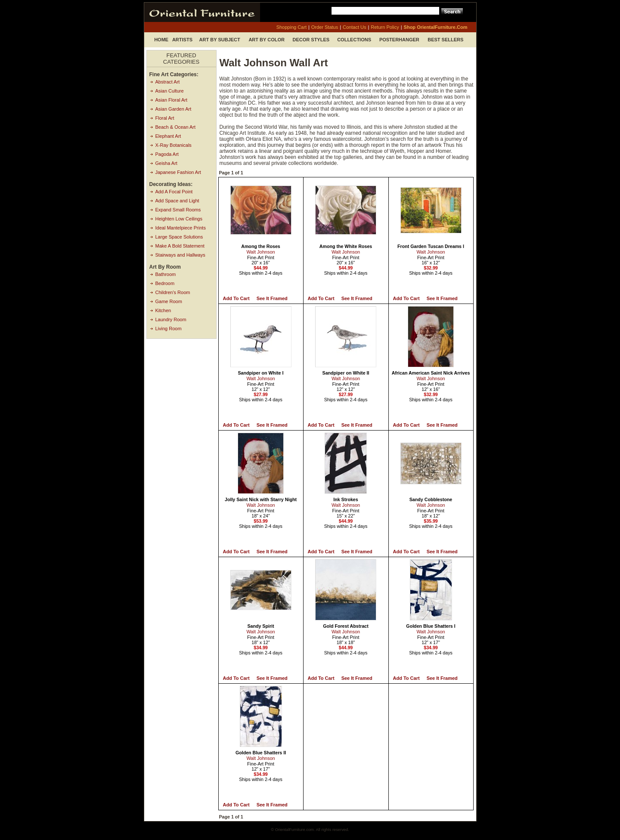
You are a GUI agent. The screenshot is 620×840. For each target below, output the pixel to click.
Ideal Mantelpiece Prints (181, 228)
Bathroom (166, 274)
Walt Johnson (260, 252)
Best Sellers (445, 40)
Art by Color (267, 40)
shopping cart (291, 27)
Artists (182, 40)
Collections (354, 40)
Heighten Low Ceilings (179, 219)
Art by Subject (220, 40)
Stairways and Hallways (180, 255)
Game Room (169, 301)
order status (325, 27)
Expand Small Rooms (178, 210)
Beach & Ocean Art (176, 127)
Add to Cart (236, 298)
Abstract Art (168, 82)
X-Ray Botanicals (174, 145)
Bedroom (165, 283)
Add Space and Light (177, 201)
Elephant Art (168, 136)
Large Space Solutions (179, 237)
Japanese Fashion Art (178, 172)
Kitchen (163, 310)
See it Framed (272, 298)
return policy (385, 27)
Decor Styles (311, 40)
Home (161, 40)
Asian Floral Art (172, 100)
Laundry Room (171, 319)
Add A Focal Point (174, 192)
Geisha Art (166, 163)
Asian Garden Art (174, 109)
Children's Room (173, 292)
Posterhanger (399, 40)
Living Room (169, 329)
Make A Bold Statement (180, 246)
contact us (354, 27)
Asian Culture (170, 91)
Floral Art (165, 118)
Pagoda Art (167, 154)
